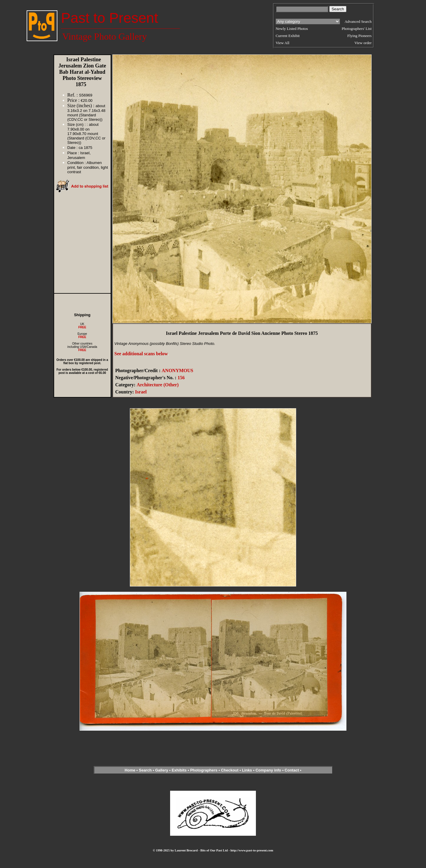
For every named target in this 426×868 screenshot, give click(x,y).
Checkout (230, 770)
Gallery (162, 770)
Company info (269, 770)
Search (145, 770)
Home (130, 770)
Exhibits (179, 770)
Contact (292, 770)
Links (247, 770)
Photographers (204, 770)
